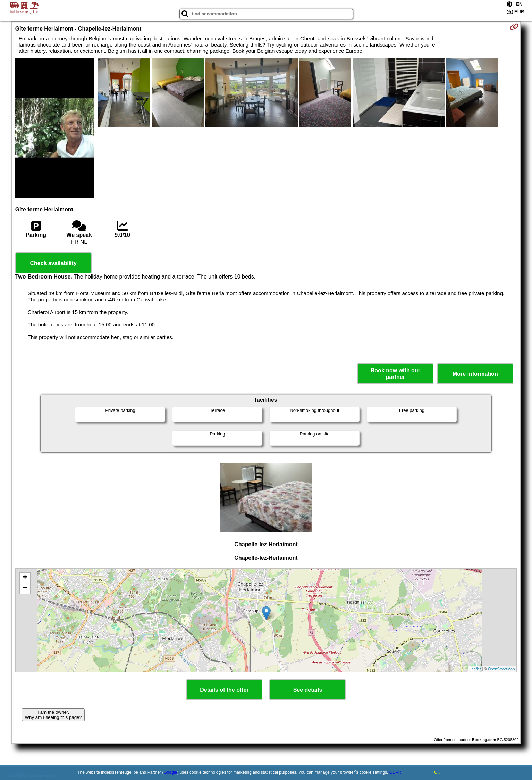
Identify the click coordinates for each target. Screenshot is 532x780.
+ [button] (25, 578)
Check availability (53, 263)
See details (308, 690)
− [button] (25, 588)
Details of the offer (224, 690)
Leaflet (475, 669)
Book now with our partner (395, 374)
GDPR (395, 772)
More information (475, 374)
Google (170, 772)
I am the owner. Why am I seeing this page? (53, 715)
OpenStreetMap (501, 669)
